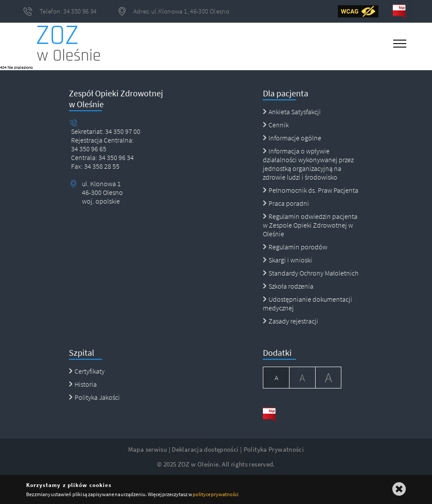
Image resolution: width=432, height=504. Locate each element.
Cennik (276, 125)
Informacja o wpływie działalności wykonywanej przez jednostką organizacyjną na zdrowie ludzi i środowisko (308, 164)
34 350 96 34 (116, 157)
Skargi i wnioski (287, 260)
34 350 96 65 (89, 149)
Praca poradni (286, 203)
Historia (83, 384)
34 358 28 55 (101, 166)
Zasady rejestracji (291, 321)
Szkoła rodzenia (288, 286)
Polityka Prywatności (274, 449)
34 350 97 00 (123, 131)
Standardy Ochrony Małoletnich (311, 273)
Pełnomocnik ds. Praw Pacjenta (311, 190)
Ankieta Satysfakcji (292, 112)
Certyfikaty (87, 371)
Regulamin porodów (295, 247)
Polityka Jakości (94, 397)
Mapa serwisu (148, 449)
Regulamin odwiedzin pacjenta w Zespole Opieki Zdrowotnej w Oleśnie (310, 225)
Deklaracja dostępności (205, 449)
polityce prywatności (216, 494)
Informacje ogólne (292, 138)
